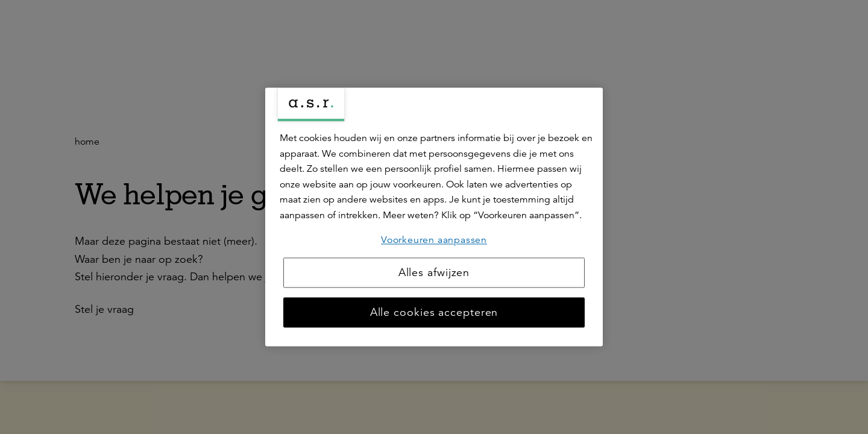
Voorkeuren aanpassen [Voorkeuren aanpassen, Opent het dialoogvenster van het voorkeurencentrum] (434, 240)
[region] (434, 217)
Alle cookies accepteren (434, 313)
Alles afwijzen (434, 273)
